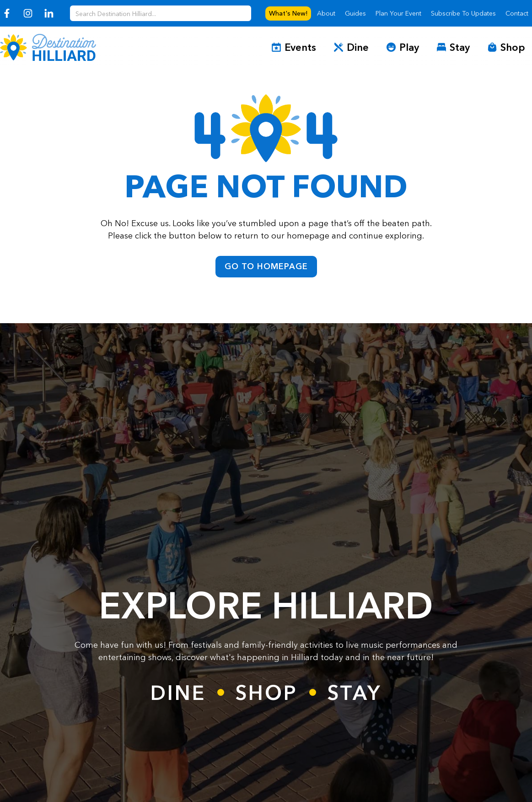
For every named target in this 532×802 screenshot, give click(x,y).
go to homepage (266, 266)
